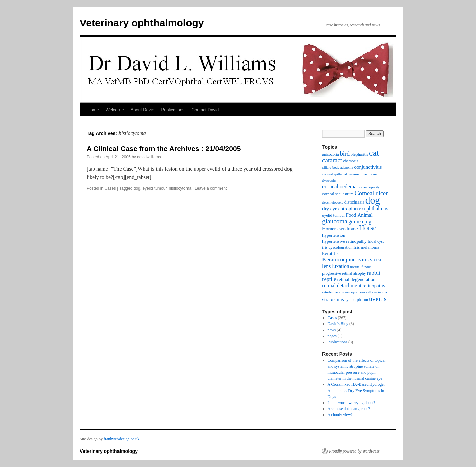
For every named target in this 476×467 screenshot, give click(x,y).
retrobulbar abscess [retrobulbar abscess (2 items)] (336, 292)
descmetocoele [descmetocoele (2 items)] (333, 202)
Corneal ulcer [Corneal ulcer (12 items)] (371, 193)
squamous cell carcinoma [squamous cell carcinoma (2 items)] (369, 292)
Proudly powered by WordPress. (355, 451)
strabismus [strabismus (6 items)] (333, 299)
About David (143, 110)
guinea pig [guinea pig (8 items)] (360, 222)
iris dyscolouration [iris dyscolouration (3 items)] (337, 247)
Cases (110, 188)
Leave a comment (211, 188)
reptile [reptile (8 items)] (329, 279)
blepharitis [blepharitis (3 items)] (359, 154)
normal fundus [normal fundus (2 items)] (361, 267)
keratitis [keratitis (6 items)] (330, 253)
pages (332, 336)
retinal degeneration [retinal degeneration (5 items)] (356, 279)
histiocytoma (180, 188)
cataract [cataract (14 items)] (332, 160)
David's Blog (338, 324)
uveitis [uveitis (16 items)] (378, 299)
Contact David (205, 110)
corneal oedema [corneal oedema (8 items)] (339, 186)
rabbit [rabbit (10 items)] (374, 273)
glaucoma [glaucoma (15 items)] (335, 221)
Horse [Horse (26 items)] (368, 228)
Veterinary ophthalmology (142, 23)
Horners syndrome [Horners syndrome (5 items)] (340, 229)
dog (137, 188)
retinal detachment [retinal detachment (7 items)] (342, 286)
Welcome (115, 110)
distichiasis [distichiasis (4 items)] (354, 202)
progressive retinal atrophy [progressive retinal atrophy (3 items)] (344, 273)
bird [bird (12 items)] (345, 154)
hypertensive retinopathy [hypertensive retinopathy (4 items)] (344, 241)
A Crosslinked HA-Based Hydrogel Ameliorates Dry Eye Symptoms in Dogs (356, 391)
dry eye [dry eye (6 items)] (330, 209)
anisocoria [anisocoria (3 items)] (331, 154)
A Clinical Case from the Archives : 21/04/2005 (164, 148)
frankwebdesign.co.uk (122, 439)
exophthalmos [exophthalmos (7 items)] (374, 208)
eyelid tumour (154, 188)
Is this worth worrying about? (351, 403)
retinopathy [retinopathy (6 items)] (374, 286)
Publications (173, 110)
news (332, 330)
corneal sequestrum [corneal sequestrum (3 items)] (338, 194)
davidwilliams (149, 157)
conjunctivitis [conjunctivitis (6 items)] (368, 167)
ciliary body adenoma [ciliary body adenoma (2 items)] (338, 168)
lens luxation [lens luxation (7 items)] (336, 266)
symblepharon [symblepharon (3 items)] (357, 300)
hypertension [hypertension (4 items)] (334, 235)
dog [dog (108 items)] (373, 200)
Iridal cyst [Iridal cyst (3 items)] (376, 241)
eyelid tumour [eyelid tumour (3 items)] (334, 215)
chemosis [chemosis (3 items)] (351, 161)
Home (93, 110)
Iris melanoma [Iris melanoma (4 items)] (366, 247)
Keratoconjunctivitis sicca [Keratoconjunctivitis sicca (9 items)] (352, 260)
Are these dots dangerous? (349, 409)
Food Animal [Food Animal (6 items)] (359, 215)
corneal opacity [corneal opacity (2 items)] (369, 187)
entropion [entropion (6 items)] (348, 209)
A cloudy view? (340, 415)
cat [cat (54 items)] (374, 153)
